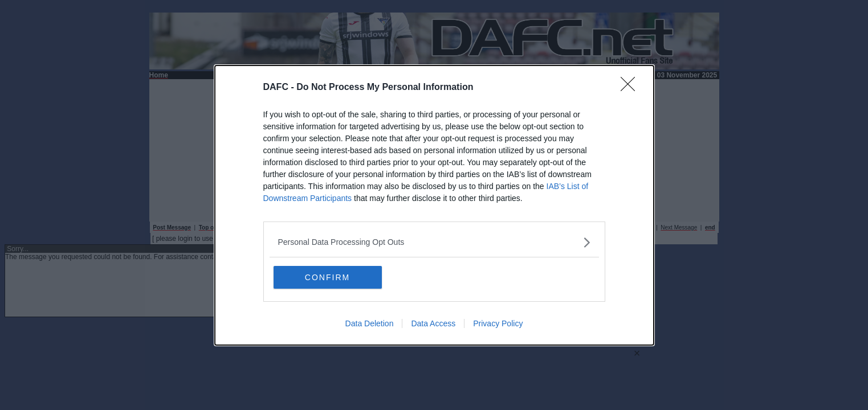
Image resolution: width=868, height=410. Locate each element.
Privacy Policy (498, 323)
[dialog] (434, 205)
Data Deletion (370, 323)
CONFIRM (327, 277)
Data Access (433, 323)
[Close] (631, 88)
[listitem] (434, 242)
